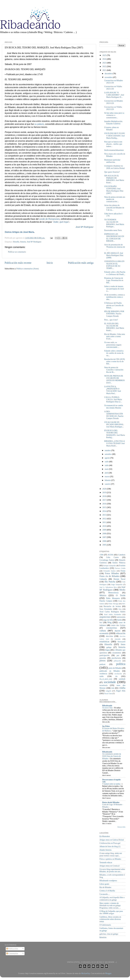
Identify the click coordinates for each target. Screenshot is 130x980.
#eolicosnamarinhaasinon (114, 150)
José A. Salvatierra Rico (108, 587)
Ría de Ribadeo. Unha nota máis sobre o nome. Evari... (115, 336)
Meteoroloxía (113, 593)
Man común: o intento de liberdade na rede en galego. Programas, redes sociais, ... (110, 905)
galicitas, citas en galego (109, 934)
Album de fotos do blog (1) (110, 846)
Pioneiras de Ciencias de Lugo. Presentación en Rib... (114, 280)
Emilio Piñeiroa (119, 563)
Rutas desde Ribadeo (111, 802)
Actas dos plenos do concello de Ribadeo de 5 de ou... (114, 208)
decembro (109, 74)
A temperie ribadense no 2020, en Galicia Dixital (114, 167)
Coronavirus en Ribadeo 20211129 (114, 102)
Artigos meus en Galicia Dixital (112, 840)
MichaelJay (85, 973)
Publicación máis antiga (81, 263)
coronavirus (112, 628)
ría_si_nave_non (106, 679)
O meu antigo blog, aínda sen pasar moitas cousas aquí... (111, 854)
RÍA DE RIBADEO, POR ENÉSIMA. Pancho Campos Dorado (114, 314)
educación (121, 633)
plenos (102, 661)
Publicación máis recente (18, 263)
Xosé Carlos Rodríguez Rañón (112, 612)
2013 (105, 515)
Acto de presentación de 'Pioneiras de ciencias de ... (115, 247)
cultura (103, 631)
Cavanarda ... (105, 894)
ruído (101, 676)
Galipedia (103, 579)
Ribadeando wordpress (108, 881)
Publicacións (12, 949)
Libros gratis (104, 884)
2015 (105, 507)
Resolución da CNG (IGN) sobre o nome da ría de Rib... (115, 361)
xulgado (108, 691)
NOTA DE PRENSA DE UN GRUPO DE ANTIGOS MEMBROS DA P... (114, 379)
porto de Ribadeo (115, 668)
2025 (105, 55)
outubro (108, 450)
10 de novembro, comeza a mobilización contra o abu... (115, 297)
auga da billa (108, 620)
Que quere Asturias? (112, 172)
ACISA (111, 555)
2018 (105, 496)
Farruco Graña (120, 568)
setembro (109, 454)
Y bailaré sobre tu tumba (111, 784)
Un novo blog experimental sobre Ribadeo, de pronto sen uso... (112, 870)
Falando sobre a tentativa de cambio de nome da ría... (114, 353)
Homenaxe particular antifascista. (112, 161)
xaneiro (108, 484)
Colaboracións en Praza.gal (110, 843)
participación (104, 655)
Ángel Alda (121, 691)
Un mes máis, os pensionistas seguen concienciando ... (113, 345)
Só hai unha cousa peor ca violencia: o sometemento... (114, 115)
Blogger (108, 973)
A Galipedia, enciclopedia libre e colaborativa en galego (112, 899)
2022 (105, 66)
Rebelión (103, 937)
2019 (105, 492)
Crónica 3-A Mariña (107, 891)
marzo (107, 476)
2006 (105, 541)
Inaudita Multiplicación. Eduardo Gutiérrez (113, 122)
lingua (107, 650)
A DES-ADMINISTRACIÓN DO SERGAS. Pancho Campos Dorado (114, 415)
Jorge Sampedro (117, 584)
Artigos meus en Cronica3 (110, 866)
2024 (105, 59)
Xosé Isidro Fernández (113, 614)
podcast (102, 664)
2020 (105, 489)
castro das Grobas (118, 625)
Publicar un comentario (17, 252)
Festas (123, 571)
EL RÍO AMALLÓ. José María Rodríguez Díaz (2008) (114, 255)
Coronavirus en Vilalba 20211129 (113, 108)
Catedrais (122, 555)
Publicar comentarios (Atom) (28, 269)
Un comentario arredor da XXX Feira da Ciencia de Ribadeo (112, 756)
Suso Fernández (106, 609)
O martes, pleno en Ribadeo (111, 128)
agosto (108, 458)
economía (104, 633)
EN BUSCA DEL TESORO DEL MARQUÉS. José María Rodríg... (115, 434)
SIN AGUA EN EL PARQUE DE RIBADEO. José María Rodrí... (114, 179)
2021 (105, 70)
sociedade (110, 682)
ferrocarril (122, 642)
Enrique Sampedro (110, 566)
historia (23, 242)
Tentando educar (106, 862)
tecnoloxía (103, 685)
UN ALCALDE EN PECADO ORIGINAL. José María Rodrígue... (114, 424)
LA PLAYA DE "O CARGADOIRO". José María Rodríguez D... (114, 95)
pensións (103, 658)
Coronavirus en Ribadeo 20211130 (114, 82)
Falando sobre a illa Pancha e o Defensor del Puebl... (115, 273)
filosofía (16, 242)
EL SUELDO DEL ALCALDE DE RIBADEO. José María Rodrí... (114, 327)
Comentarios (12, 953)
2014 (105, 511)
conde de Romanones (49, 219)
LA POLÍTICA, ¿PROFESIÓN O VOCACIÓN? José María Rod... (113, 390)
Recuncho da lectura (112, 606)
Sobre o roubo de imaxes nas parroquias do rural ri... (114, 289)
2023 (105, 63)
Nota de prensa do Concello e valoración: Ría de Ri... (114, 370)
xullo (107, 462)
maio (107, 469)
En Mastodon (105, 836)
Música (103, 595)
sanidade (122, 679)
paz (118, 655)
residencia (103, 674)
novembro (109, 77)
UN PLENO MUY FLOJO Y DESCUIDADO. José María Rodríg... (114, 136)
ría (116, 676)
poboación (117, 661)
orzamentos (117, 653)
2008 (105, 533)
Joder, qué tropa (61, 222)
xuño (107, 465)
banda (119, 620)
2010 (105, 526)
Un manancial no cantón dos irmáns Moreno (114, 407)
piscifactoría (116, 658)
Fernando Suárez (110, 571)
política (121, 664)
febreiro (108, 480)
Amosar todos (121, 827)
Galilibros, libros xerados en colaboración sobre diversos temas (110, 919)
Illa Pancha (110, 582)
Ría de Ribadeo (105, 887)
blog (110, 622)
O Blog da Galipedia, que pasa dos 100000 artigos (111, 912)
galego (109, 647)
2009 (105, 530)
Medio (122, 590)
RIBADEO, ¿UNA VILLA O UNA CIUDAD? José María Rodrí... (114, 443)
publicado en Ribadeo (110, 671)
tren (113, 688)
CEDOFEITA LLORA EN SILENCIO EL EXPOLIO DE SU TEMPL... (114, 265)
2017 (105, 500)
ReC (124, 604)
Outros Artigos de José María (19, 232)
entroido (118, 639)
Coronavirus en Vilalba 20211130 (113, 88)
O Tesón (121, 595)
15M (101, 555)
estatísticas (104, 642)
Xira (120, 609)
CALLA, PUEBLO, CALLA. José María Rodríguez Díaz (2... (113, 399)
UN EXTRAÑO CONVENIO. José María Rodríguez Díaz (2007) (114, 190)
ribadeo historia (105, 850)
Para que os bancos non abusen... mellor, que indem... (113, 144)
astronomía (121, 617)
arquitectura (105, 617)
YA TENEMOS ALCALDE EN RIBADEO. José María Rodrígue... (114, 223)
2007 (105, 537)
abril (107, 473)
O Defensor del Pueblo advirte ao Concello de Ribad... (114, 305)
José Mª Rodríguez (84, 227)
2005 (105, 545)
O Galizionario (105, 925)
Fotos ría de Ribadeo (110, 576)
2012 (105, 519)
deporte (117, 631)
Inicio (50, 263)
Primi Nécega (113, 604)
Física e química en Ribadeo (110, 859)
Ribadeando (107, 706)
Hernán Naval (120, 579)
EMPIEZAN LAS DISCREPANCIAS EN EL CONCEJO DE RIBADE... (114, 237)
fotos (123, 644)
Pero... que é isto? (111, 320)
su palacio (39, 124)
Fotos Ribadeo (112, 573)
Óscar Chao (108, 693)
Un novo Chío (108, 708)
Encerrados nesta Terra (113, 230)
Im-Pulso (106, 726)
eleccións (109, 636)
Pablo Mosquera (113, 598)
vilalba (122, 688)
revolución (118, 674)
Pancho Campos (106, 601)
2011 (105, 522)
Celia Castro (112, 557)
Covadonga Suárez (107, 560)
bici (101, 622)
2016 (105, 504)
